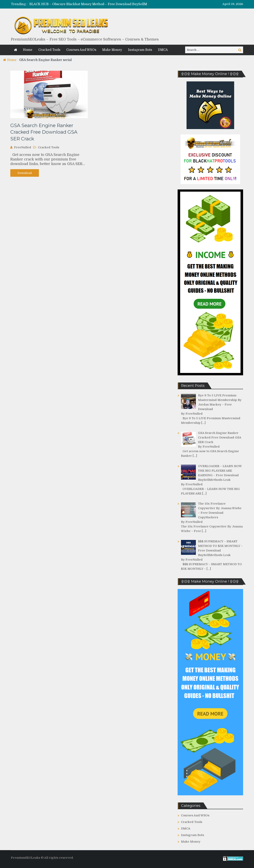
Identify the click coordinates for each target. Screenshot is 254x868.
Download (25, 173)
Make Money (112, 50)
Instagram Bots (140, 50)
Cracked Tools (49, 50)
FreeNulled (23, 147)
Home (28, 50)
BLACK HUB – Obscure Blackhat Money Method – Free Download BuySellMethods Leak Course (104, 4)
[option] (90, 4)
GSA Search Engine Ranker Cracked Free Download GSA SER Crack (44, 132)
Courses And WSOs (81, 50)
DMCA (163, 50)
